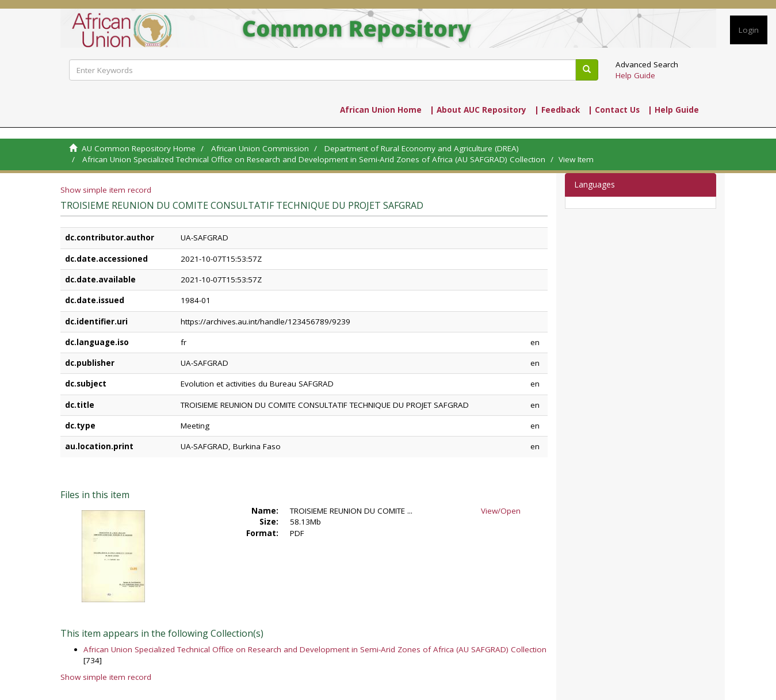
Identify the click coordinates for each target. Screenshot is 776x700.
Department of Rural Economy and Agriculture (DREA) (422, 148)
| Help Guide (673, 110)
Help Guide (635, 75)
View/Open (501, 511)
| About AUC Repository (478, 110)
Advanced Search (647, 64)
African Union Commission (260, 148)
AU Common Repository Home (139, 148)
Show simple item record (106, 190)
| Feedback (557, 110)
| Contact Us (614, 110)
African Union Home (381, 110)
